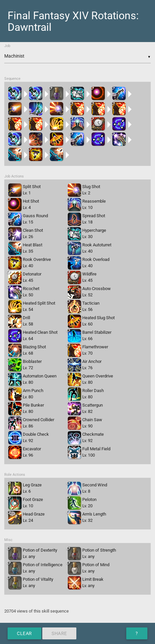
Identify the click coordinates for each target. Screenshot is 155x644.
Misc (8, 540)
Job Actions (14, 176)
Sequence (12, 79)
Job (7, 46)
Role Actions (15, 475)
